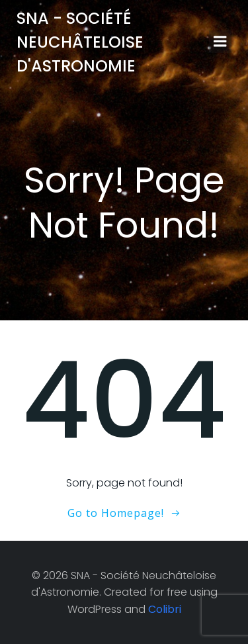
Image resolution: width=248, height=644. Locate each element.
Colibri (165, 609)
